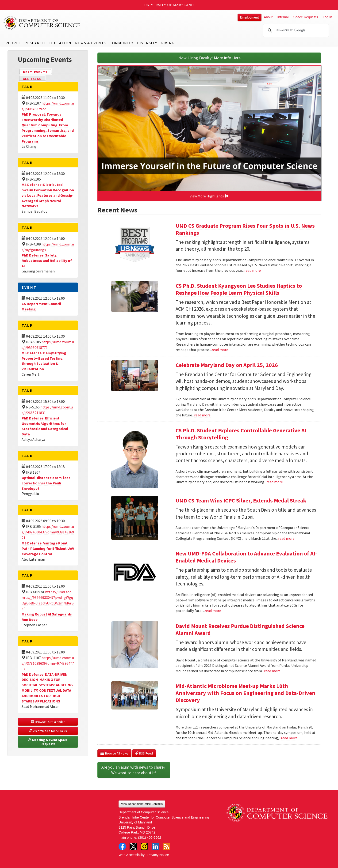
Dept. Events (37, 72)
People (13, 43)
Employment (250, 17)
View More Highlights (209, 196)
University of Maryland (169, 5)
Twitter (133, 846)
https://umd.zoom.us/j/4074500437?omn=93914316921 (48, 532)
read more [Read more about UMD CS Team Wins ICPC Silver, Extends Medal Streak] (286, 538)
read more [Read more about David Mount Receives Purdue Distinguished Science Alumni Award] (272, 671)
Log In (327, 17)
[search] (295, 30)
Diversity (147, 43)
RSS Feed (144, 753)
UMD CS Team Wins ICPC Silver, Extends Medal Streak (241, 500)
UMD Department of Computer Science (42, 23)
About (268, 17)
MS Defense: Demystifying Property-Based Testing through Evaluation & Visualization (44, 361)
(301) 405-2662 (150, 838)
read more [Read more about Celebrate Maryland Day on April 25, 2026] (202, 415)
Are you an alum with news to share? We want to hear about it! (134, 770)
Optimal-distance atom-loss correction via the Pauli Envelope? (46, 483)
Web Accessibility (132, 855)
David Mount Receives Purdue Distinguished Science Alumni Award (240, 629)
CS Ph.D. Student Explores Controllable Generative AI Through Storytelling (241, 434)
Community (121, 43)
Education (60, 43)
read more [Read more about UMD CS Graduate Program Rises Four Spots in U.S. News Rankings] (253, 270)
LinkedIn (155, 846)
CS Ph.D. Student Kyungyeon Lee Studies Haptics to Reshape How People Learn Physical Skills (239, 289)
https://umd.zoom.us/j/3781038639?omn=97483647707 (48, 663)
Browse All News (114, 753)
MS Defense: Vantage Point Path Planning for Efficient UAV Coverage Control (48, 548)
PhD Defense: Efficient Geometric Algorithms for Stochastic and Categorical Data (45, 426)
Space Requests (306, 17)
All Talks (32, 79)
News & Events (91, 43)
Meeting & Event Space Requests (48, 742)
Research (35, 43)
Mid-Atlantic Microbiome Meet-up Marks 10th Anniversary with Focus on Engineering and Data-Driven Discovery (245, 693)
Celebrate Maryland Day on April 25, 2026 (227, 365)
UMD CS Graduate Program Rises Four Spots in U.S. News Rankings (245, 229)
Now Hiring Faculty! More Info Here (209, 58)
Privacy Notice (158, 855)
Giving (168, 43)
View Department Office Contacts (142, 804)
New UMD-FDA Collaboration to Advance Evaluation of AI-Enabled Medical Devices (246, 557)
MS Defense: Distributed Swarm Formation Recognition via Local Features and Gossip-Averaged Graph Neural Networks (48, 195)
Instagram (144, 846)
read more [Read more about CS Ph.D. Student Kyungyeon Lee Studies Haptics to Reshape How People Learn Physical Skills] (220, 350)
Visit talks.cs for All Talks (48, 731)
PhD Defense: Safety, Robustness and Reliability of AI (47, 260)
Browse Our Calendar (48, 722)
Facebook (122, 846)
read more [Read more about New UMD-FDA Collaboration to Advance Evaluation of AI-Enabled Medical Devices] (213, 611)
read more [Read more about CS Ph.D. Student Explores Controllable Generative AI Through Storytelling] (275, 482)
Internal (283, 17)
